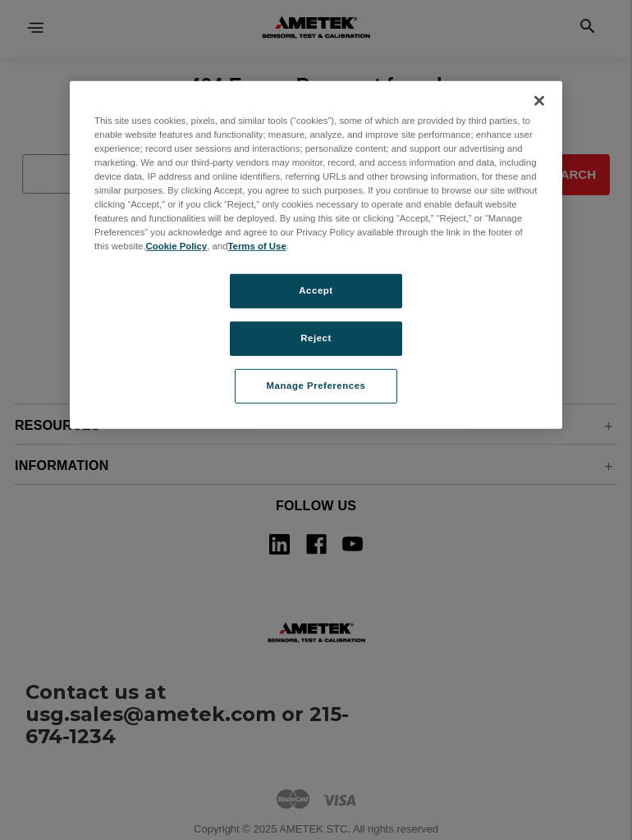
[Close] (539, 100)
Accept (316, 290)
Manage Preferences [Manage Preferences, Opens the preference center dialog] (316, 386)
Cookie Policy (177, 246)
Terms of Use (257, 246)
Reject (316, 338)
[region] (316, 254)
